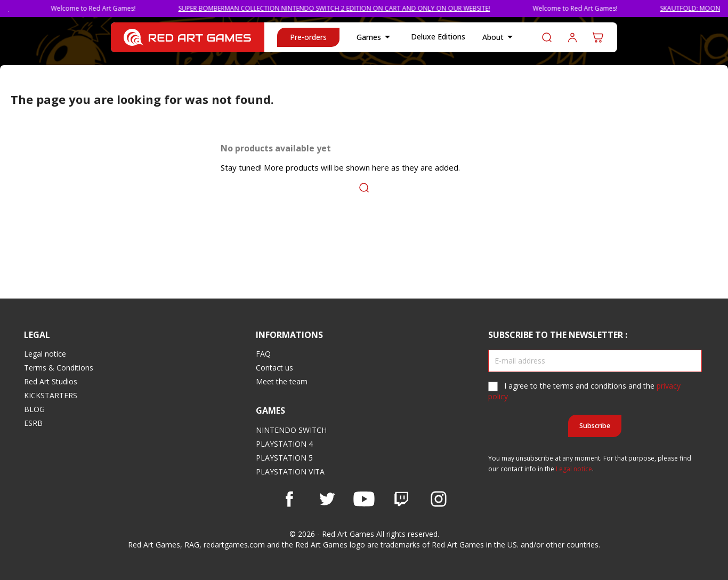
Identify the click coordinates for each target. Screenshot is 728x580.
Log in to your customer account (572, 37)
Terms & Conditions (59, 368)
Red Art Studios (51, 381)
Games (375, 37)
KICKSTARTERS (51, 395)
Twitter (327, 499)
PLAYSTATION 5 (284, 458)
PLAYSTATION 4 (284, 444)
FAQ (263, 354)
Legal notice (45, 354)
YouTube (364, 499)
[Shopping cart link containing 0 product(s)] (598, 37)
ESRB (33, 423)
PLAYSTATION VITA (290, 472)
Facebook (289, 499)
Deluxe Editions (438, 37)
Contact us (274, 368)
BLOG (34, 409)
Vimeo (401, 499)
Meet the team (282, 381)
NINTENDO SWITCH (291, 430)
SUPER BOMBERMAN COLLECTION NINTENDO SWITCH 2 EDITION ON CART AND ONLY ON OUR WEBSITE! (345, 8)
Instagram (439, 499)
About (499, 37)
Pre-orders (308, 37)
